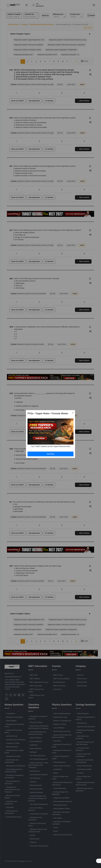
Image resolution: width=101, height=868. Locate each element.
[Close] (73, 413)
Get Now (50, 454)
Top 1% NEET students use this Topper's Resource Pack (50, 446)
